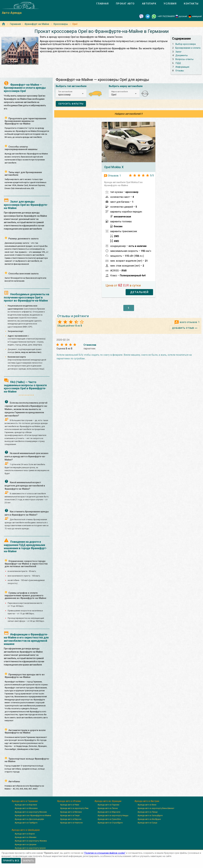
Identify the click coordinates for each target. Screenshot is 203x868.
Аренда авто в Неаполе (71, 823)
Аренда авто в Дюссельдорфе (29, 819)
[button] (71, 94)
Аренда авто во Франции (108, 801)
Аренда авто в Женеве (26, 837)
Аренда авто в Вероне (71, 819)
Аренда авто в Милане (71, 812)
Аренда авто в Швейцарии (26, 830)
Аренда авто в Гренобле (109, 819)
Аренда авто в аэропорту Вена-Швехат (156, 808)
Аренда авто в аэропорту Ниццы (113, 815)
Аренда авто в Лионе (108, 808)
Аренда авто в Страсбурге (110, 823)
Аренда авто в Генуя (70, 815)
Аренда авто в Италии (69, 801)
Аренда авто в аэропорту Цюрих (30, 848)
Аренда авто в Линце (148, 812)
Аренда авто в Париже (108, 805)
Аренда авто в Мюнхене (26, 808)
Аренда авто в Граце (147, 823)
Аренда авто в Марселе (109, 812)
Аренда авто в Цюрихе (26, 844)
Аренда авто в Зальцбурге (150, 815)
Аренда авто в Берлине (26, 805)
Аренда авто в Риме (70, 805)
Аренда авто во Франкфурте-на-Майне (33, 815)
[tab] (102, 4)
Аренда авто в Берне (25, 834)
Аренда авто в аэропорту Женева (31, 841)
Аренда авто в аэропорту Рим (74, 808)
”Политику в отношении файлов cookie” (105, 853)
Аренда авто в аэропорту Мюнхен (31, 812)
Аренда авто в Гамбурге (26, 823)
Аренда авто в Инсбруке (149, 819)
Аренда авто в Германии (25, 801)
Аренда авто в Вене (147, 805)
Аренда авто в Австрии (147, 801)
